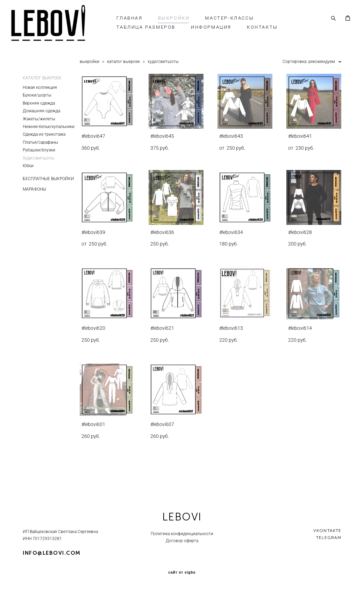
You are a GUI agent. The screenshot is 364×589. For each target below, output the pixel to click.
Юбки (28, 176)
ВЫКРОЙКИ (212, 19)
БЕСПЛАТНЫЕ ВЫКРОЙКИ (48, 190)
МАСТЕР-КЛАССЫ (268, 19)
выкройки (90, 72)
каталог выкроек (123, 72)
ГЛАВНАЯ (168, 19)
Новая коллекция (40, 98)
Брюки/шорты (37, 106)
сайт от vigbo (182, 573)
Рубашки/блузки (39, 161)
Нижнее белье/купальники (49, 137)
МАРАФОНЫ (34, 200)
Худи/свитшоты (38, 169)
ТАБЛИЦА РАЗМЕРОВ (185, 28)
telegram (329, 538)
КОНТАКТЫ (171, 37)
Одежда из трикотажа (44, 145)
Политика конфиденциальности (182, 534)
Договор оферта (182, 541)
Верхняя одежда (39, 114)
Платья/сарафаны (40, 153)
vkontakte (327, 531)
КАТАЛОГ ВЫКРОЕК (42, 88)
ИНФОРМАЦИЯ (250, 28)
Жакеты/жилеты (39, 129)
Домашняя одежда (41, 122)
